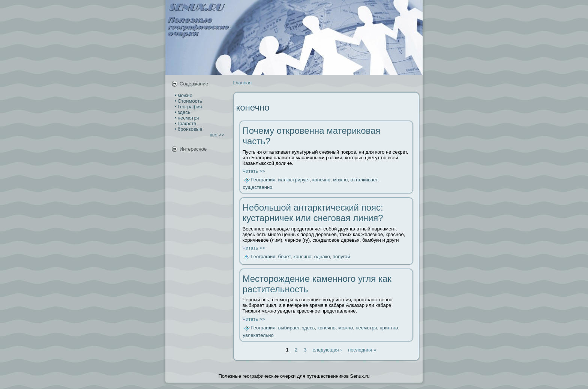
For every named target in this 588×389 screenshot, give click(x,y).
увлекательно (258, 335)
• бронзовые (188, 129)
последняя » (362, 350)
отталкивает (364, 180)
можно (340, 180)
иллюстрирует (294, 180)
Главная (242, 83)
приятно (389, 328)
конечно (321, 180)
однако (322, 257)
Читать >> (254, 171)
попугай (341, 257)
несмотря (366, 328)
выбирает (289, 328)
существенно (258, 187)
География (263, 180)
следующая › (327, 350)
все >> (217, 135)
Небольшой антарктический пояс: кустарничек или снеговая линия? (313, 213)
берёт (285, 257)
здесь (309, 328)
